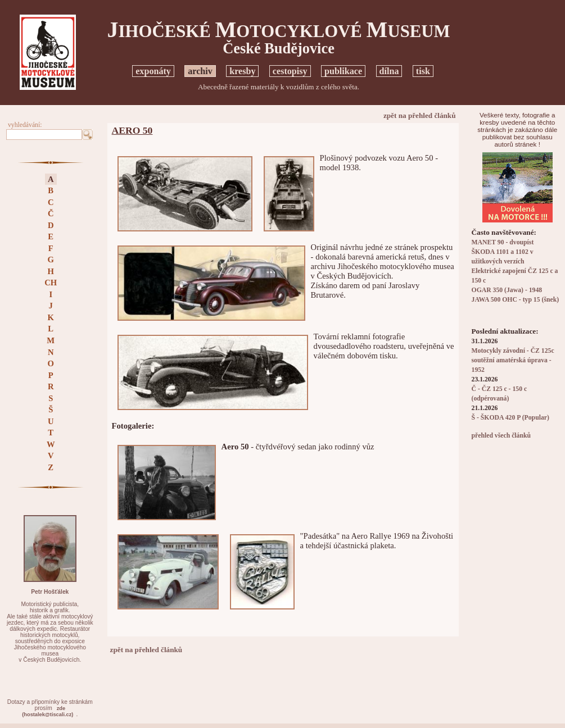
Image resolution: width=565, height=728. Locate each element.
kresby (242, 71)
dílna (389, 71)
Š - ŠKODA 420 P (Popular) (510, 418)
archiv (200, 71)
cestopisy (290, 71)
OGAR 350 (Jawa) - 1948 (507, 290)
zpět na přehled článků (420, 115)
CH (51, 283)
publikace (343, 71)
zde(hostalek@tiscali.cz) (48, 711)
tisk (423, 71)
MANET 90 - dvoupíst (503, 242)
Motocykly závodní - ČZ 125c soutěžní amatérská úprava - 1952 (513, 360)
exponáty (153, 71)
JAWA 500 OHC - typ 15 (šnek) (516, 300)
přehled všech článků (501, 436)
